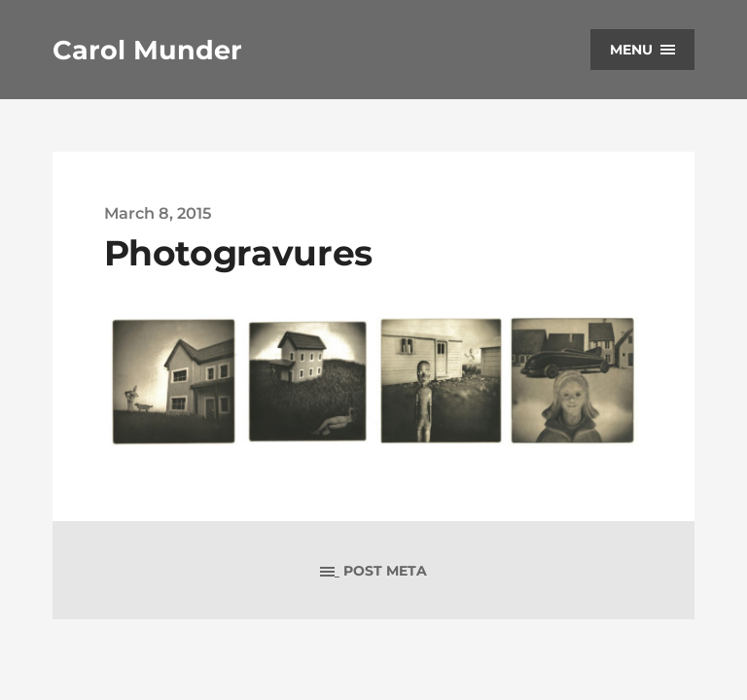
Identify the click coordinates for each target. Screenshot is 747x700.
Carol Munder (147, 50)
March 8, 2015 (158, 213)
